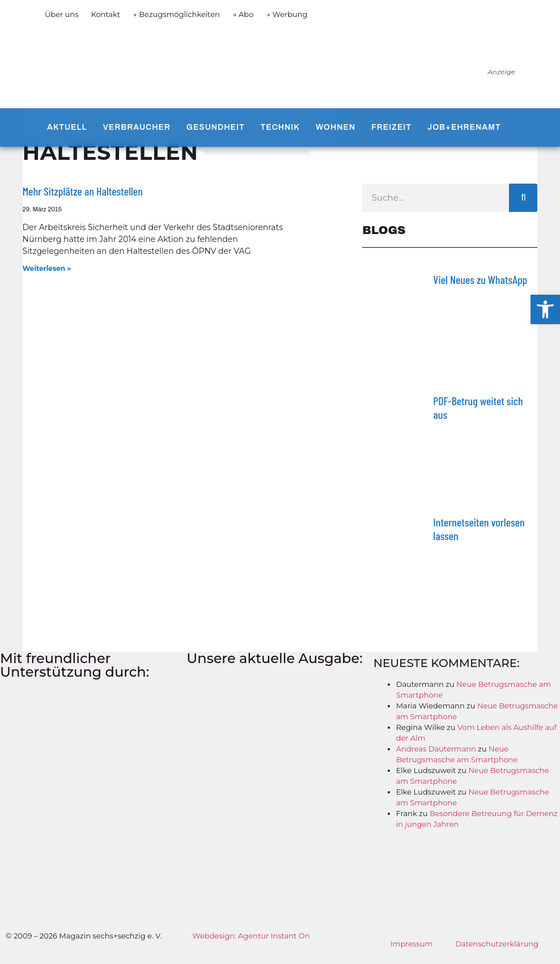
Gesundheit (216, 127)
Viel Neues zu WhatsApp (480, 279)
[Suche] (523, 198)
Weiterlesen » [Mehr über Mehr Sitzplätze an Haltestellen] (47, 268)
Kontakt (105, 14)
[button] (545, 309)
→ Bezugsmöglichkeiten (176, 14)
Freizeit (391, 127)
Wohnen (336, 127)
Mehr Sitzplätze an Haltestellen (83, 191)
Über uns (61, 14)
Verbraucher (136, 127)
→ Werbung (287, 14)
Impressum (412, 944)
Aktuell (67, 127)
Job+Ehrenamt (464, 127)
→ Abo (243, 14)
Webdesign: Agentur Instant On (251, 936)
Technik (280, 127)
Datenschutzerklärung (497, 944)
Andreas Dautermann (436, 749)
